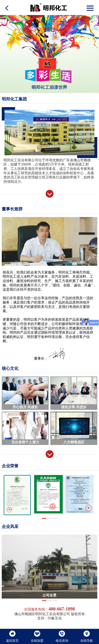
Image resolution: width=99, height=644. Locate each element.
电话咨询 (62, 636)
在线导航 (87, 636)
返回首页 (12, 636)
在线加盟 (37, 636)
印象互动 (55, 618)
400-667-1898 (62, 609)
